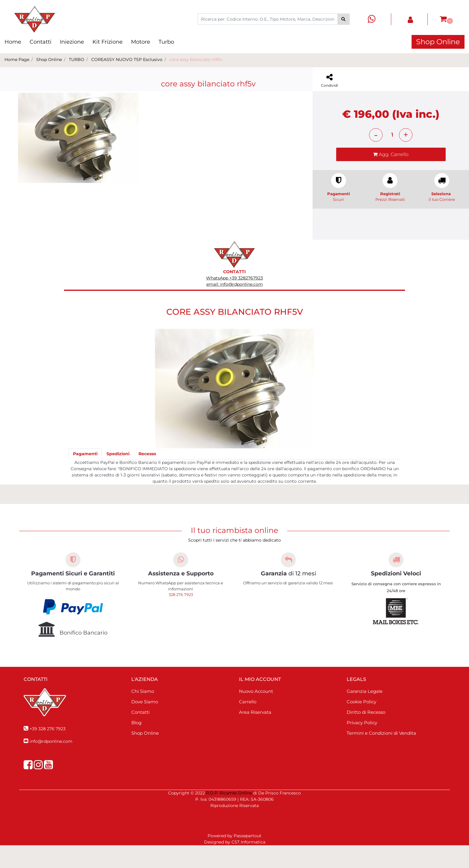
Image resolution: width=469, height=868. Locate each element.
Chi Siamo (143, 714)
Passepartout (248, 858)
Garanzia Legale (365, 714)
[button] (344, 19)
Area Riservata (255, 735)
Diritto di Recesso (366, 735)
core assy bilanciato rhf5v (196, 59)
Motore (141, 42)
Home (13, 42)
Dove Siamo (145, 724)
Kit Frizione (108, 42)
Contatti (41, 42)
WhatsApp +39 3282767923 (234, 301)
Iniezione (72, 42)
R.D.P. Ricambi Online (229, 816)
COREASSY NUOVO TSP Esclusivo (127, 59)
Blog (136, 745)
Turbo (166, 42)
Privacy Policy (362, 745)
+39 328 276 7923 (48, 751)
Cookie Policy (361, 724)
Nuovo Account (256, 714)
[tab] (85, 477)
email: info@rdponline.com (235, 307)
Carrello (248, 724)
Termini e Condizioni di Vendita (381, 756)
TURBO (77, 59)
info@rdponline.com (51, 764)
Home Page (17, 59)
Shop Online (438, 42)
